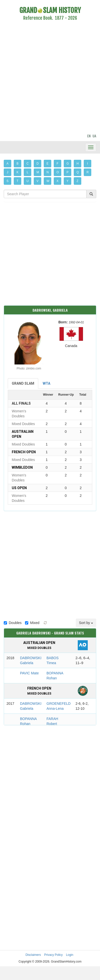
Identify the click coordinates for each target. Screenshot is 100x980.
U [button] (28, 181)
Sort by (86, 623)
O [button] (58, 172)
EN (89, 136)
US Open (19, 488)
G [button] (68, 164)
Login (70, 955)
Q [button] (78, 172)
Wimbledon (22, 467)
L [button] (28, 172)
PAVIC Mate (29, 673)
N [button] (48, 172)
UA (94, 136)
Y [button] (67, 181)
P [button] (67, 172)
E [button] (47, 164)
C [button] (28, 164)
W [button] (48, 181)
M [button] (38, 172)
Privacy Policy (53, 955)
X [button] (57, 181)
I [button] (87, 164)
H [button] (78, 164)
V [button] (37, 181)
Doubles (13, 623)
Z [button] (77, 181)
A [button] (7, 164)
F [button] (57, 164)
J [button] (7, 172)
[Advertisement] (47, 78)
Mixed (32, 623)
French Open (24, 452)
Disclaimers (33, 955)
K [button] (17, 172)
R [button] (88, 172)
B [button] (17, 164)
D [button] (38, 164)
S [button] (7, 181)
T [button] (17, 181)
